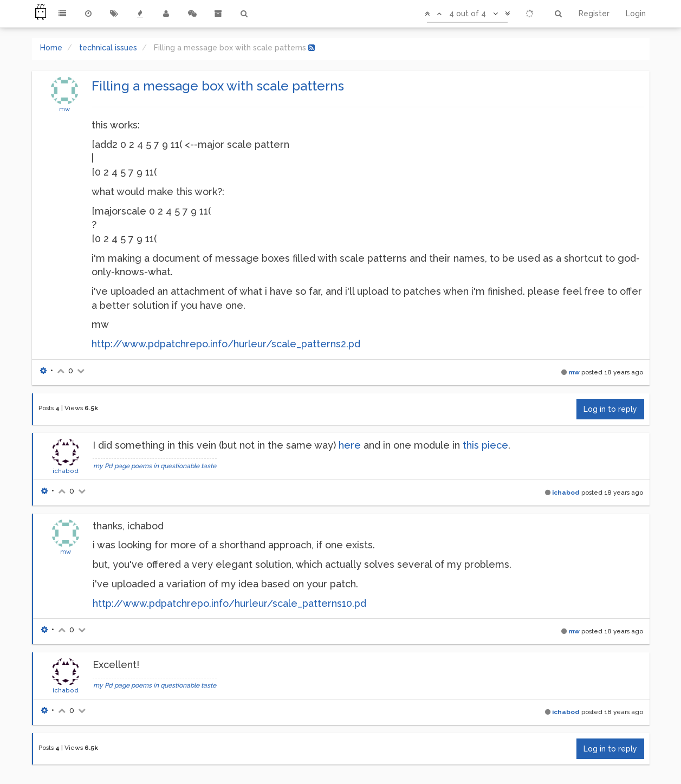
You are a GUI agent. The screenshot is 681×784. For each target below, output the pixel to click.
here (350, 445)
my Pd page (111, 466)
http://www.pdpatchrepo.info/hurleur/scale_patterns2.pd (226, 344)
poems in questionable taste (174, 466)
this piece (485, 445)
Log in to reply (610, 409)
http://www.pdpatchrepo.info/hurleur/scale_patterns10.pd (229, 603)
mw (64, 109)
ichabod (66, 471)
